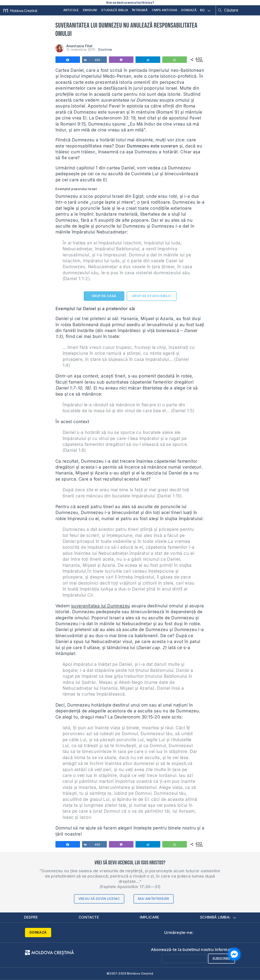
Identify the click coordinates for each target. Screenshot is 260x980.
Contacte (89, 917)
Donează (189, 10)
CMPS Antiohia (164, 10)
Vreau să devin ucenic (99, 899)
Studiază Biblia (115, 10)
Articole (71, 10)
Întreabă (140, 10)
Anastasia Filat (79, 46)
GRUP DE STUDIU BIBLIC (152, 296)
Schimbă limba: (218, 917)
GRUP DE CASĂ (104, 296)
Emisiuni (90, 10)
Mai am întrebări (153, 899)
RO (205, 10)
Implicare (149, 917)
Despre (31, 917)
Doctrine (105, 49)
